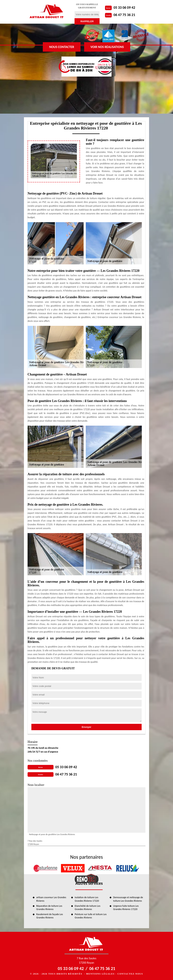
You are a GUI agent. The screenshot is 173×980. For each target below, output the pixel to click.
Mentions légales (100, 974)
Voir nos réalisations (107, 47)
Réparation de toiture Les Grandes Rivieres (49, 908)
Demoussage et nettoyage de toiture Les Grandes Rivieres (128, 899)
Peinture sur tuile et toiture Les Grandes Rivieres (91, 916)
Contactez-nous (130, 974)
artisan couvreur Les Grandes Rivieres (51, 899)
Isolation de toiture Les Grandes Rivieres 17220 (87, 899)
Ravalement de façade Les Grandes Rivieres (50, 916)
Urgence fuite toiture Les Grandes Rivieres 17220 (126, 908)
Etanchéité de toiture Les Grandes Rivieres (87, 908)
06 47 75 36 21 (124, 15)
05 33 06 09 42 (124, 7)
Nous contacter (62, 47)
